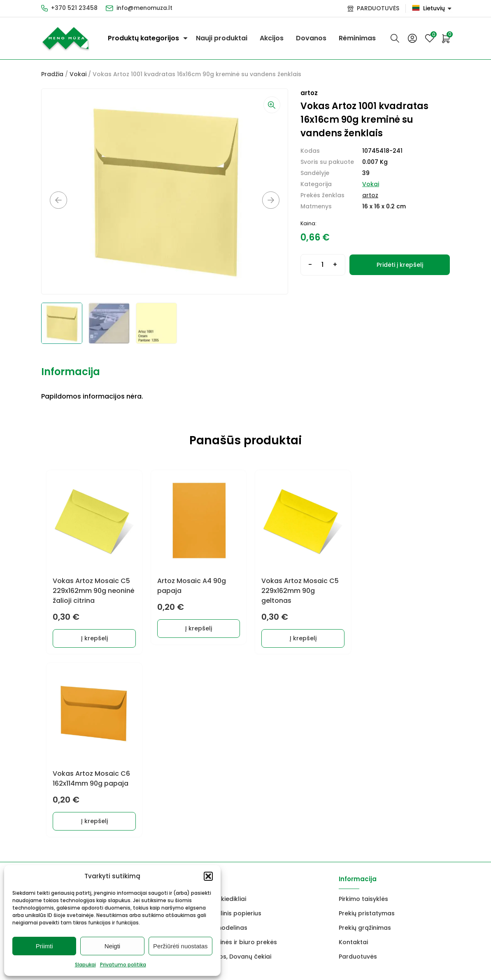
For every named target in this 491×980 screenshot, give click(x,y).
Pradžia (52, 74)
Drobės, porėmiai (67, 758)
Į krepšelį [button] (92, 637)
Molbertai (56, 744)
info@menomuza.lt (145, 8)
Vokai (78, 74)
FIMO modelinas (223, 744)
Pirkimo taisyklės (363, 715)
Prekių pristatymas (367, 730)
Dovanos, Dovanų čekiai (235, 773)
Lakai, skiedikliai (223, 715)
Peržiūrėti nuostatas (180, 946)
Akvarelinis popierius (230, 730)
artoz (370, 195)
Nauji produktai (222, 38)
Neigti (112, 946)
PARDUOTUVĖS (378, 8)
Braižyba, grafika (133, 758)
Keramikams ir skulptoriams (149, 744)
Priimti (44, 946)
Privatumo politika (123, 965)
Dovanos (311, 38)
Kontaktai (353, 758)
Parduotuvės (358, 773)
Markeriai (121, 730)
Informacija (71, 372)
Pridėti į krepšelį (400, 265)
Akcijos (272, 38)
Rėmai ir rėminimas (136, 773)
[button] (208, 876)
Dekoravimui (126, 715)
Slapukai (85, 965)
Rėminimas (357, 38)
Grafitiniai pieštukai (70, 730)
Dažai (49, 715)
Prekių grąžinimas (365, 744)
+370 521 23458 (74, 8)
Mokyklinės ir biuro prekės (238, 758)
